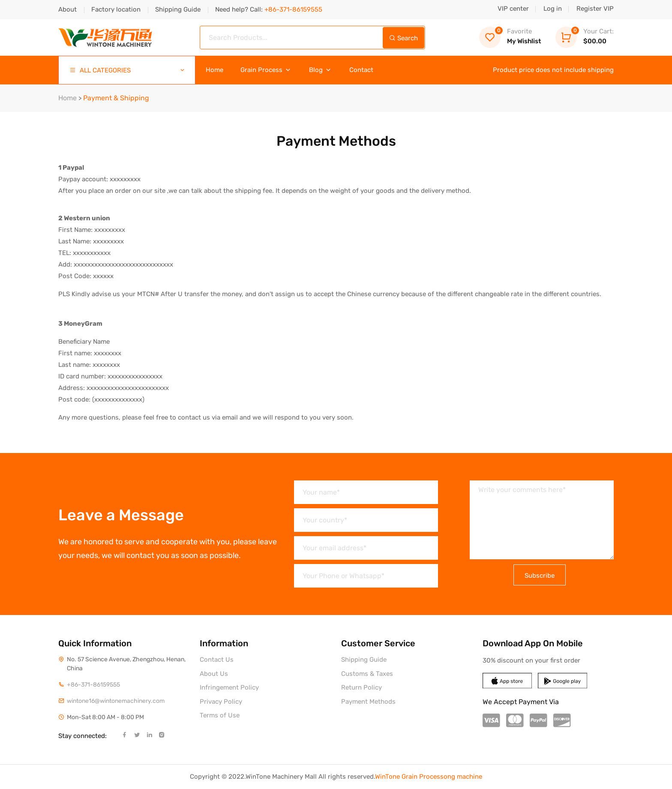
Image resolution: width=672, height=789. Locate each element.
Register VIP (595, 9)
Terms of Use (220, 715)
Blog (321, 70)
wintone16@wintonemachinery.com (116, 701)
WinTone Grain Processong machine (429, 777)
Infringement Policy (229, 687)
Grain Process (266, 70)
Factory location (116, 9)
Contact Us (217, 660)
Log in (553, 9)
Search (403, 38)
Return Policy (361, 687)
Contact (361, 70)
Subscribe (540, 576)
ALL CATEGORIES (127, 70)
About (67, 9)
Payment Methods (368, 702)
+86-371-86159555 (93, 685)
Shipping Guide (178, 9)
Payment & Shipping (116, 98)
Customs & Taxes (367, 674)
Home (214, 70)
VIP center (513, 9)
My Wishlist (510, 36)
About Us (214, 674)
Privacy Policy (221, 702)
